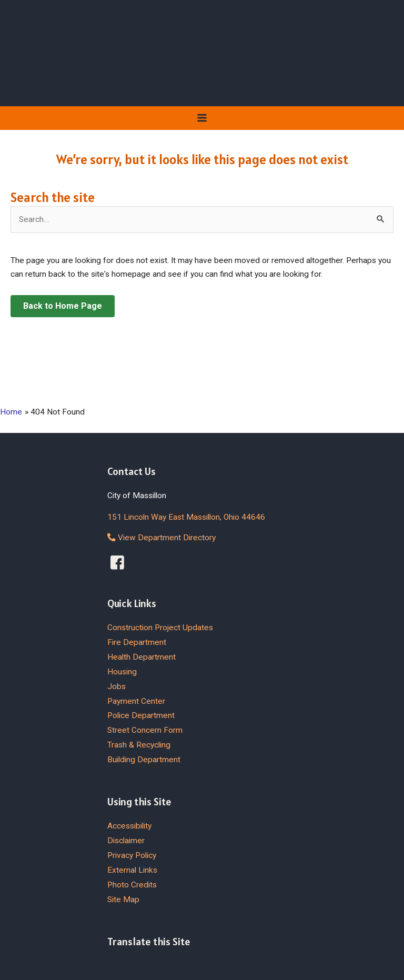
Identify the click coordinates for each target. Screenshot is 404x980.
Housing (122, 672)
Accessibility (129, 826)
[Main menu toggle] (202, 118)
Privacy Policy (132, 855)
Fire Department (137, 642)
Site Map (123, 900)
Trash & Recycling (139, 745)
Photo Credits (132, 885)
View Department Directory (161, 538)
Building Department (144, 760)
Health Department (142, 657)
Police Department (141, 715)
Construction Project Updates (160, 628)
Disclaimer (126, 841)
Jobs (117, 686)
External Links (132, 870)
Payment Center (136, 701)
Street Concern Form (145, 730)
